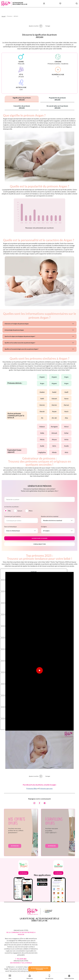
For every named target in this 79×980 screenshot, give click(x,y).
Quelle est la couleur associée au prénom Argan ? (20, 343)
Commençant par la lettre (12, 516)
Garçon (20, 511)
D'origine (44, 527)
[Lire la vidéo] (39, 670)
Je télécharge (23, 873)
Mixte (31, 511)
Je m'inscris (15, 846)
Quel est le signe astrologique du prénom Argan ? (20, 336)
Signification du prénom (22, 99)
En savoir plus (22, 959)
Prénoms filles (32, 788)
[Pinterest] (45, 803)
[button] (10, 976)
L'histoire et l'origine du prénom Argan (17, 324)
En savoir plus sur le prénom (57, 107)
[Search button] (77, 4)
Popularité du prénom (57, 99)
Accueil (4, 16)
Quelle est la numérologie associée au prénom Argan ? (21, 349)
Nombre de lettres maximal (50, 516)
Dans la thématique (10, 527)
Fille (9, 511)
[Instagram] (34, 803)
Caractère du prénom (22, 107)
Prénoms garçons (46, 788)
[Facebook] (39, 803)
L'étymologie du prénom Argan (14, 330)
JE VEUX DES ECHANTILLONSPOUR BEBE (39, 969)
